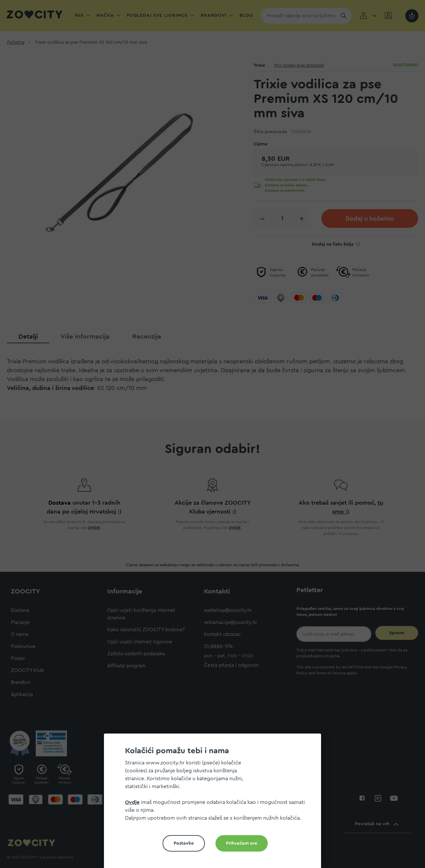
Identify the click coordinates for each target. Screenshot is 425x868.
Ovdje (132, 802)
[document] (215, 803)
